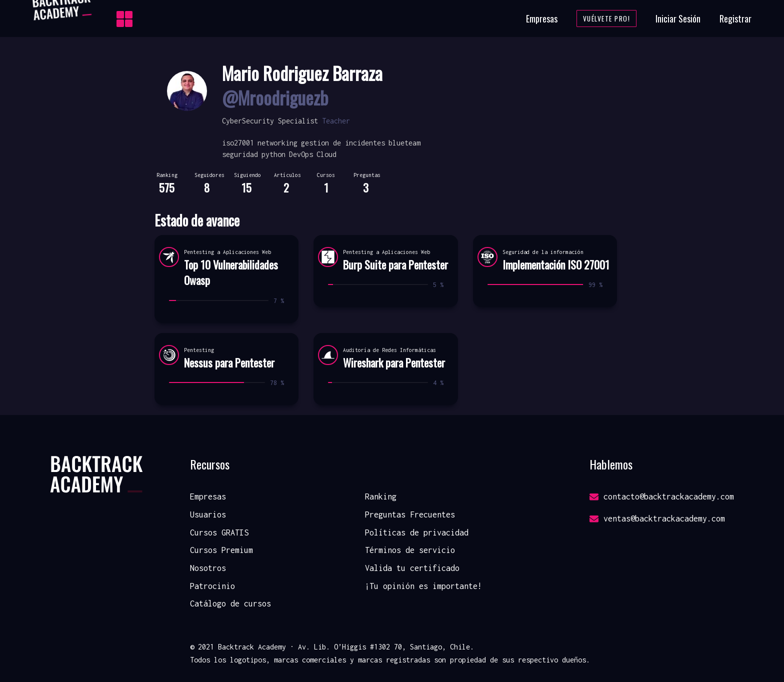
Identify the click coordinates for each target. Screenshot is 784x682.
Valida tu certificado (412, 568)
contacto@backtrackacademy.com (662, 496)
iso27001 (238, 143)
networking (277, 143)
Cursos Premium (221, 550)
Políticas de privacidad (417, 532)
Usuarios (208, 514)
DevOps (301, 154)
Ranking (381, 496)
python (273, 154)
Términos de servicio (410, 550)
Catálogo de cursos (230, 603)
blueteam (404, 143)
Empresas (542, 18)
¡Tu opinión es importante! (423, 586)
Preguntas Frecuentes (410, 514)
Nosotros (208, 568)
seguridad (240, 154)
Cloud (326, 154)
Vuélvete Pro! (607, 18)
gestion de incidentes (343, 143)
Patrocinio (212, 586)
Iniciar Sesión (678, 18)
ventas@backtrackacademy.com (657, 518)
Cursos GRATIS (219, 532)
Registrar (735, 18)
